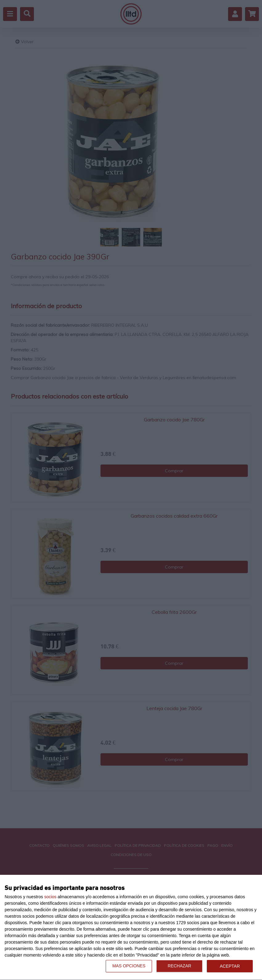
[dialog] (131, 928)
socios (50, 897)
